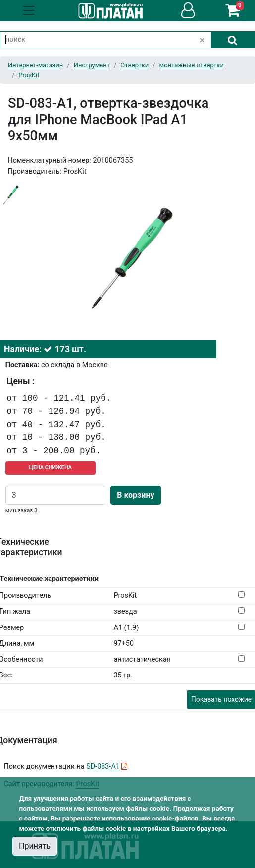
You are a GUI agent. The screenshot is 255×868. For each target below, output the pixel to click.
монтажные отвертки (192, 65)
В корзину (135, 495)
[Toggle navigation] (29, 10)
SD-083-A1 (103, 766)
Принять (35, 846)
